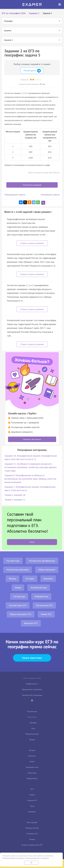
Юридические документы (32, 689)
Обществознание (47, 570)
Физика (12, 579)
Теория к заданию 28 (15, 495)
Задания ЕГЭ (32, 800)
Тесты (32, 806)
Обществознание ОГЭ (21, 614)
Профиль (33, 723)
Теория (32, 795)
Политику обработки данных (13, 858)
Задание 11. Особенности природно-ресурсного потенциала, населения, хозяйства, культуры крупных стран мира (31, 467)
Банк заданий (32, 822)
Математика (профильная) (42, 561)
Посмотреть (32, 71)
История (30, 579)
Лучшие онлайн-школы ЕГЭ (32, 845)
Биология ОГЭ (31, 623)
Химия (18, 588)
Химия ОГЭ (46, 614)
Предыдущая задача (15, 195)
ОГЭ (32, 789)
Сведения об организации (32, 695)
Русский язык (13, 561)
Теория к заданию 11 (15, 500)
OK (31, 863)
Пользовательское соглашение (37, 858)
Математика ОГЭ (44, 605)
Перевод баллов (32, 828)
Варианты (32, 812)
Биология (48, 579)
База (33, 728)
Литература (19, 596)
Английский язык (39, 588)
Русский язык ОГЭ (18, 605)
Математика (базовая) (18, 570)
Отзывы (32, 839)
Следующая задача (50, 195)
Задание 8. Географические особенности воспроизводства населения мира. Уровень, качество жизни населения (30, 479)
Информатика (41, 596)
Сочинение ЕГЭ (32, 834)
